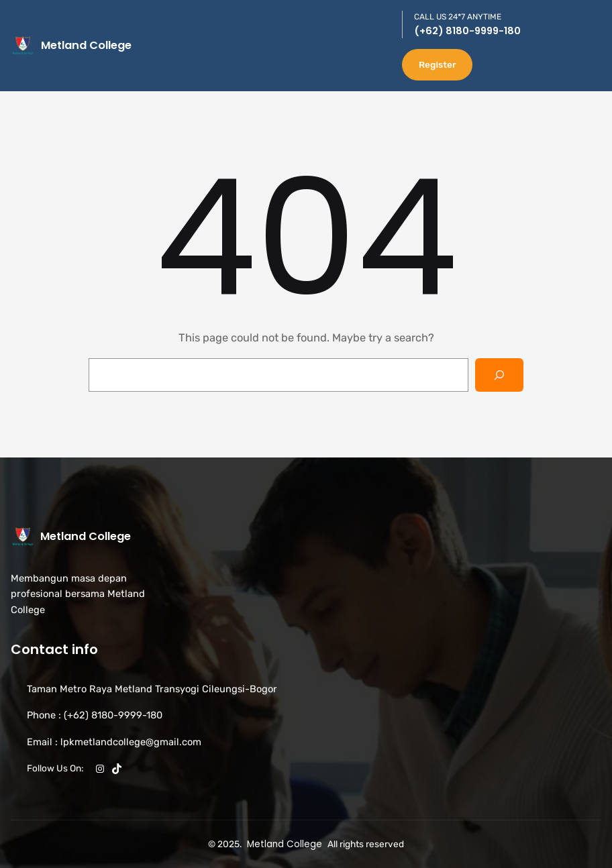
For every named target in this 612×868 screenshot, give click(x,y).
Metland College (86, 45)
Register (438, 64)
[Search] (499, 375)
